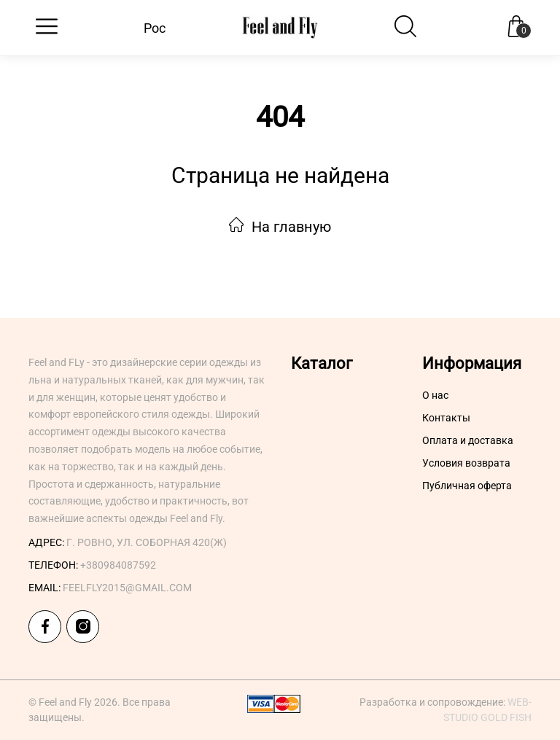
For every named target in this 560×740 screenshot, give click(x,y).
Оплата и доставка (468, 440)
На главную (280, 227)
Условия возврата (466, 463)
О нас (435, 395)
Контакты (446, 418)
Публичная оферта (467, 486)
